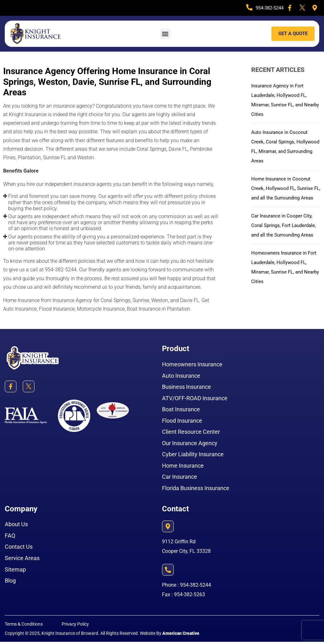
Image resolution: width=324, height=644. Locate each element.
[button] (165, 34)
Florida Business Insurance (196, 490)
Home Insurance (183, 467)
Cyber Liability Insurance (193, 455)
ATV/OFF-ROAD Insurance (195, 398)
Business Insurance (187, 387)
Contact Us (19, 549)
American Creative (181, 635)
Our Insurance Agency (190, 444)
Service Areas (22, 560)
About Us (16, 526)
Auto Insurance (181, 376)
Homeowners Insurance (192, 364)
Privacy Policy (75, 626)
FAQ (10, 537)
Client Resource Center (191, 433)
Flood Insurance (182, 421)
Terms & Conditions (24, 626)
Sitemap (15, 572)
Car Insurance (180, 478)
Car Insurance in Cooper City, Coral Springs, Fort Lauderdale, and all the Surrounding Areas (285, 235)
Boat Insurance (181, 410)
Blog (10, 583)
